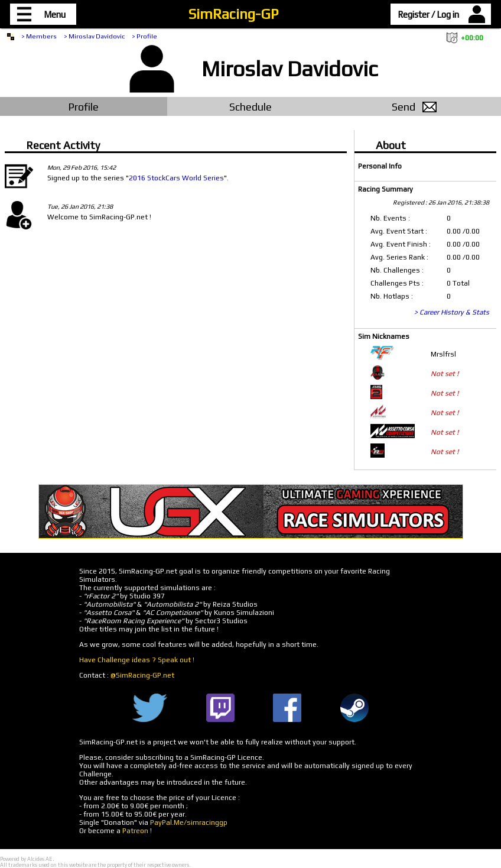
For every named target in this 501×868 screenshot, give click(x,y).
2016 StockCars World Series (176, 178)
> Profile (144, 36)
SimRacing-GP (233, 14)
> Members (39, 36)
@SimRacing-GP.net (142, 675)
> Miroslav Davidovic (94, 36)
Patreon (135, 831)
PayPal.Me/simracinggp (189, 822)
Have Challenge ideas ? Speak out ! (137, 660)
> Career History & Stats (452, 312)
